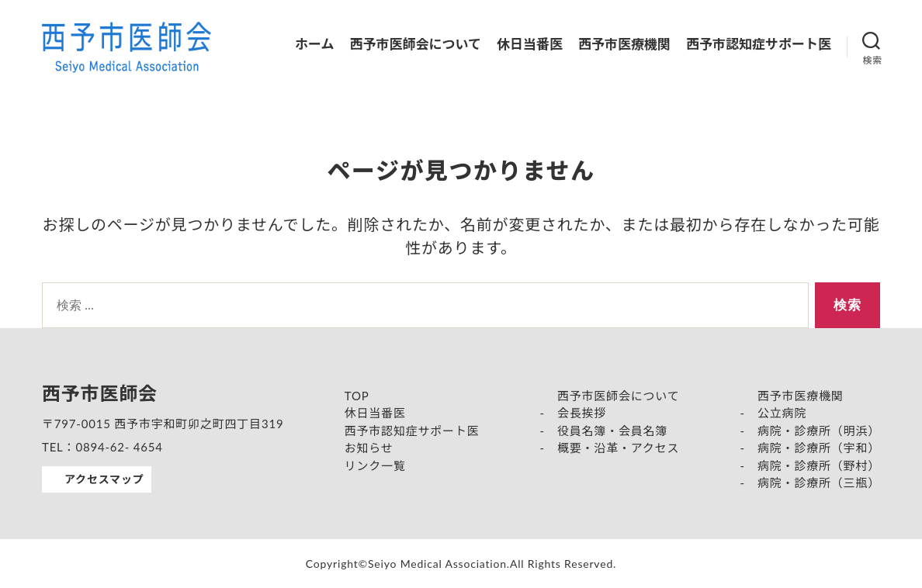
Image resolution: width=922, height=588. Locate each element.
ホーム (315, 44)
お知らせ (369, 448)
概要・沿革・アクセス (618, 448)
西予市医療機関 (624, 44)
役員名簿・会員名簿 (612, 431)
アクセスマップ (104, 479)
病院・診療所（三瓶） (819, 483)
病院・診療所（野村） (819, 465)
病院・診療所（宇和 (813, 448)
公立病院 (782, 413)
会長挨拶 (582, 413)
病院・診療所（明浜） (819, 431)
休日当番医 (530, 44)
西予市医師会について (416, 44)
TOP (357, 396)
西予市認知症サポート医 (759, 44)
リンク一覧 (375, 465)
